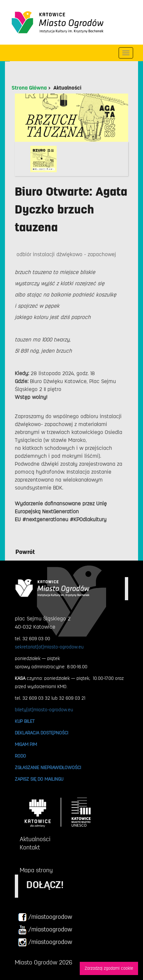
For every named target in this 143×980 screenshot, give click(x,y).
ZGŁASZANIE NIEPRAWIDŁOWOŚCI (48, 767)
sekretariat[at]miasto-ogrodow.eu (49, 647)
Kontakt (30, 847)
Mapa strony (36, 870)
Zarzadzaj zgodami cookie (109, 968)
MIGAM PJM (26, 744)
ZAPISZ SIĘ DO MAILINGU (39, 779)
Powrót (25, 552)
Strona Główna (29, 88)
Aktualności (67, 88)
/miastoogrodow (45, 917)
